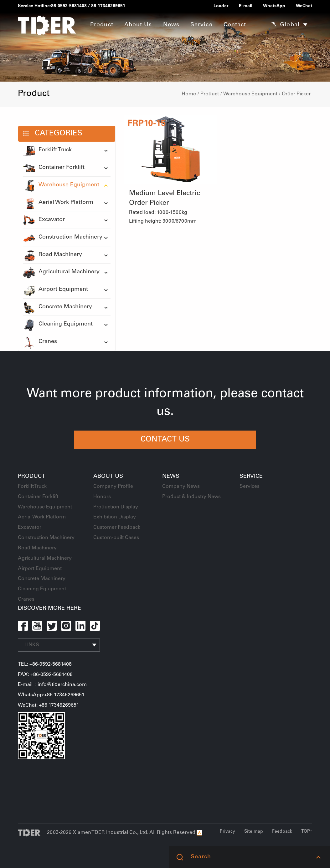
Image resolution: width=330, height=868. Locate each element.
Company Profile (113, 487)
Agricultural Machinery (61, 272)
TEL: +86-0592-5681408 (45, 664)
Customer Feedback (117, 527)
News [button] (171, 25)
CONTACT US (165, 440)
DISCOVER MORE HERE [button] (49, 608)
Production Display (116, 507)
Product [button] (102, 25)
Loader (221, 6)
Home (189, 94)
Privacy (227, 832)
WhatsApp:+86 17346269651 (51, 695)
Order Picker (296, 94)
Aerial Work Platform (58, 203)
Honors (102, 497)
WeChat (304, 6)
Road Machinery (52, 255)
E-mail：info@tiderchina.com (52, 685)
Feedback (282, 832)
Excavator (44, 220)
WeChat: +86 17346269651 (49, 705)
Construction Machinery (63, 238)
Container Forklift (54, 168)
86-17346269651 (108, 6)
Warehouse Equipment (250, 94)
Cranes (40, 342)
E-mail (246, 6)
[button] (318, 857)
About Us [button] (138, 25)
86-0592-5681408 (69, 6)
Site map (254, 832)
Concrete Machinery (57, 307)
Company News (181, 487)
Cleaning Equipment (58, 325)
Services (250, 487)
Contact (235, 25)
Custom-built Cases (116, 538)
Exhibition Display (115, 517)
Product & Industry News (191, 497)
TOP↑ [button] (307, 832)
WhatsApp (274, 6)
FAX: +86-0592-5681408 (45, 675)
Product (210, 94)
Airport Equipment (55, 290)
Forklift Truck (47, 150)
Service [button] (201, 25)
